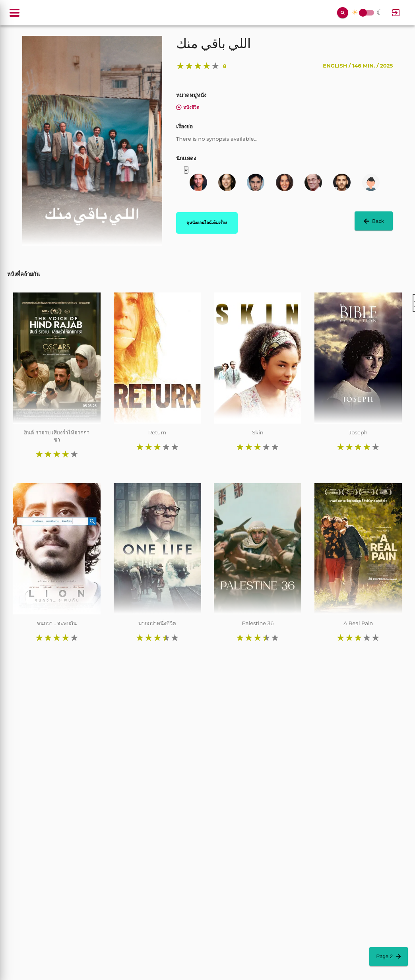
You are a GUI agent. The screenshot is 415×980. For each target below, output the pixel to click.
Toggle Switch (363, 13)
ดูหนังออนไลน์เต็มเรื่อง (207, 223)
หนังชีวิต (188, 107)
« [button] (186, 170)
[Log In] (396, 13)
